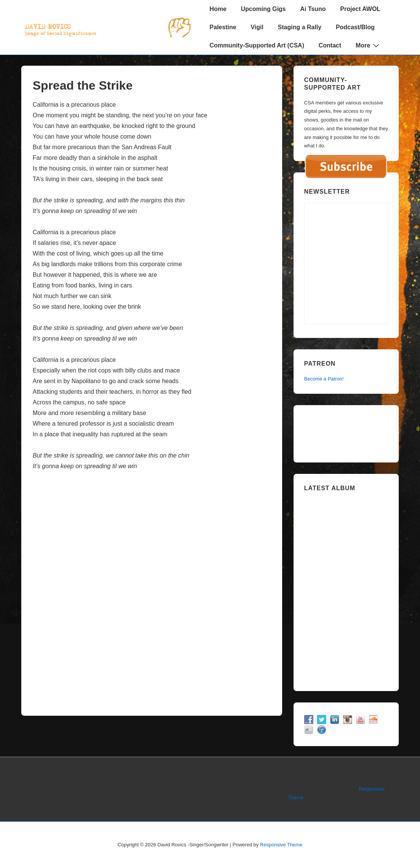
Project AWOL (360, 9)
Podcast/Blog (355, 27)
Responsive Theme (281, 845)
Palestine (223, 27)
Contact (330, 45)
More (369, 45)
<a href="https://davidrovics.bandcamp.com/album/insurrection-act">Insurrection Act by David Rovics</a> (346, 589)
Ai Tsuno (313, 9)
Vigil (257, 27)
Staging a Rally (300, 27)
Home (218, 9)
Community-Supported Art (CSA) (257, 45)
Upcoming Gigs (263, 9)
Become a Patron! (324, 379)
